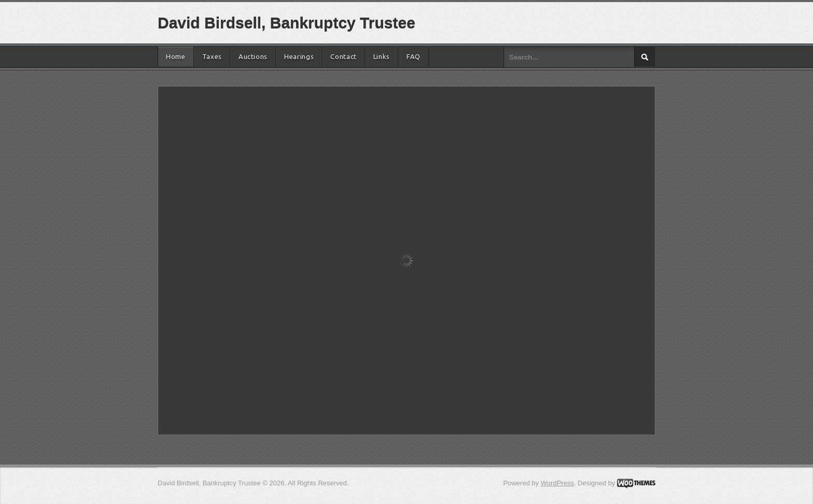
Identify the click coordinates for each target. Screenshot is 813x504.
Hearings (299, 56)
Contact (344, 56)
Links (382, 56)
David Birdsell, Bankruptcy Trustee (286, 23)
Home (176, 56)
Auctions (253, 56)
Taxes (212, 56)
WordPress (557, 483)
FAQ (413, 56)
